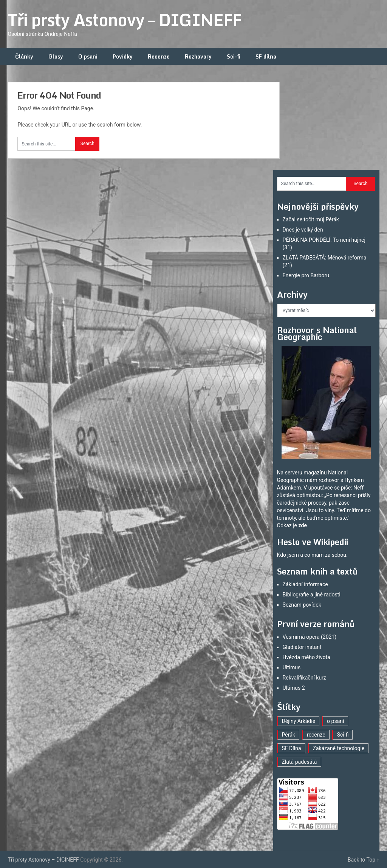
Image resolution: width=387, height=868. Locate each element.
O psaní (88, 56)
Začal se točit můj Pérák (311, 219)
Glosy (56, 56)
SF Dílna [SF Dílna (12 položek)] (292, 748)
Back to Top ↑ (364, 860)
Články (24, 56)
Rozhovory (198, 56)
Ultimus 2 (294, 688)
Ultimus (292, 667)
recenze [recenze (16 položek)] (316, 735)
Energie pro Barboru (306, 275)
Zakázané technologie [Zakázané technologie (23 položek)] (339, 748)
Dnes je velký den (303, 230)
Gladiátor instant (302, 647)
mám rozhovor (322, 480)
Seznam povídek (302, 605)
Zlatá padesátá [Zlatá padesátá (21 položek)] (300, 762)
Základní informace (305, 584)
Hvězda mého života (307, 657)
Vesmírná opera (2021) (310, 637)
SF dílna (266, 56)
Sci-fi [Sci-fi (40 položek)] (343, 735)
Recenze (159, 56)
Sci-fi (234, 56)
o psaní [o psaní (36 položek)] (335, 721)
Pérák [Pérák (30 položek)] (289, 735)
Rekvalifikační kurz (304, 678)
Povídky (123, 56)
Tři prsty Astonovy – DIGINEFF (125, 20)
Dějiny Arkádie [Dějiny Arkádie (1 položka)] (299, 721)
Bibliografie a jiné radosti (312, 595)
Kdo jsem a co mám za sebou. (312, 555)
